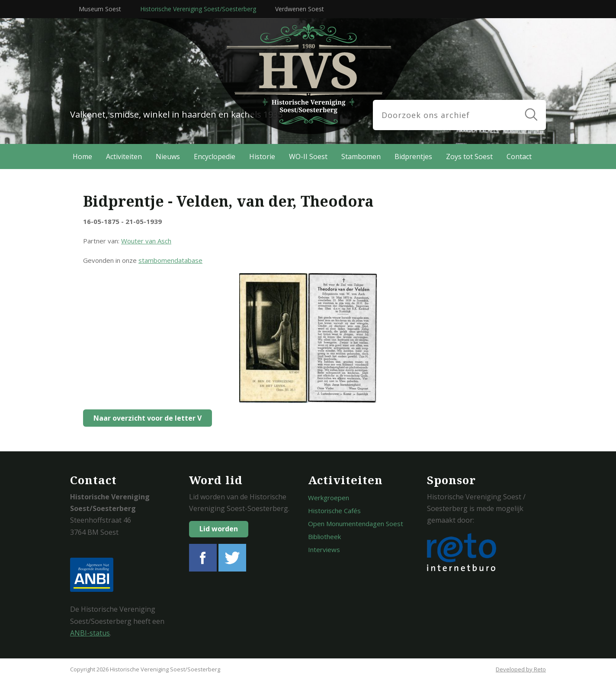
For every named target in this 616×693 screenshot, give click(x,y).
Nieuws (168, 156)
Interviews (324, 549)
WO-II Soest (308, 156)
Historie (262, 156)
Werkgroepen (329, 498)
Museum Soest (100, 9)
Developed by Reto (521, 669)
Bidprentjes (413, 156)
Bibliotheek (324, 537)
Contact (519, 156)
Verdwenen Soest (300, 9)
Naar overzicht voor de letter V (145, 418)
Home (82, 156)
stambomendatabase (170, 260)
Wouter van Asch (146, 241)
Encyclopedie (215, 156)
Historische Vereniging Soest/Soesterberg (198, 9)
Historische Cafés (334, 511)
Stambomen (361, 156)
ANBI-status (90, 633)
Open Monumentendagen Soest (356, 524)
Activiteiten (124, 156)
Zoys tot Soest (469, 156)
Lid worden (219, 529)
